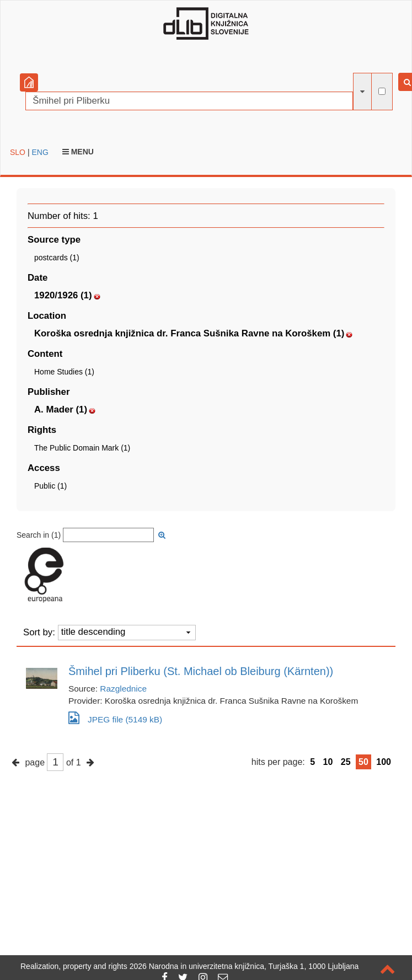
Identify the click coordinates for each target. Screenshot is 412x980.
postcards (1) (57, 258)
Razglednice (123, 689)
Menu (78, 152)
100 (384, 762)
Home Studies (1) (64, 372)
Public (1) (50, 486)
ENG (40, 152)
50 (363, 762)
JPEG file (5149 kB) (115, 718)
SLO (18, 152)
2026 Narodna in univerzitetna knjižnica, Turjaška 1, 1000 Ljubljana (244, 966)
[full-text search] (382, 91)
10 (328, 762)
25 (346, 762)
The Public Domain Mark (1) (82, 448)
